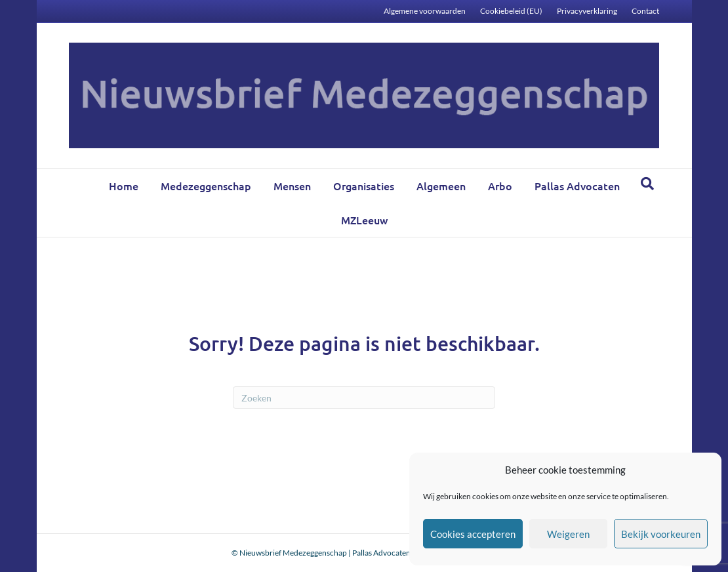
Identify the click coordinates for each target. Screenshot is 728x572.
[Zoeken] (647, 184)
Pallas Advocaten (577, 186)
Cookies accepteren (473, 534)
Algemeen (441, 186)
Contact (645, 11)
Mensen (292, 186)
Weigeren (568, 534)
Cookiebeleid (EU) (511, 11)
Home (124, 186)
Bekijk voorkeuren (661, 534)
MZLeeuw (364, 220)
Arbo (500, 186)
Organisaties (364, 186)
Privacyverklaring (587, 11)
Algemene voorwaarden (425, 11)
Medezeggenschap (206, 186)
